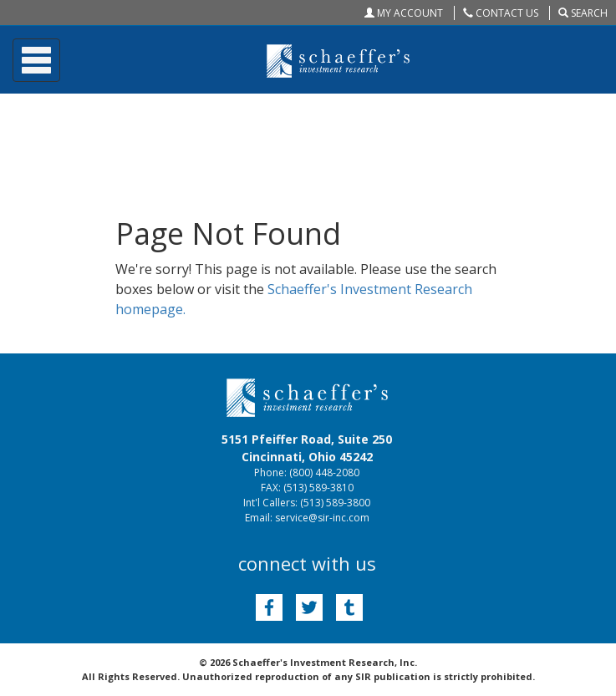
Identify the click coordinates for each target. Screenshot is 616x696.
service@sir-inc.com (322, 518)
